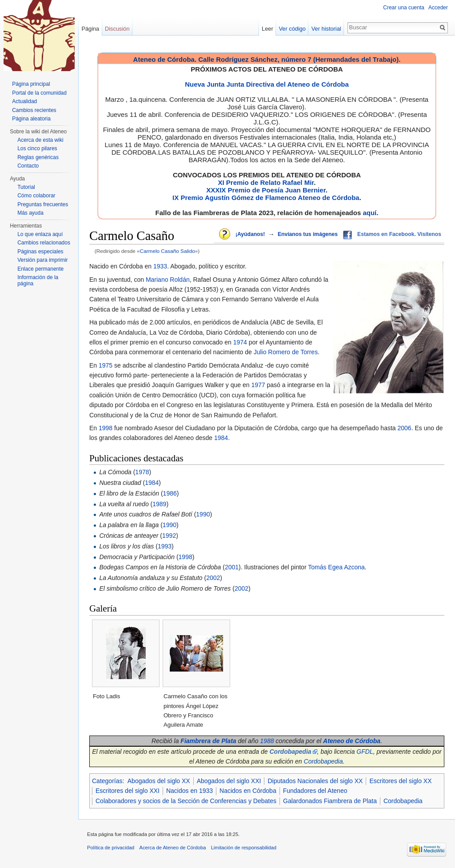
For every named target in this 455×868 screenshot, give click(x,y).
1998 (106, 428)
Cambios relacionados (44, 243)
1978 (142, 472)
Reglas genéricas (38, 157)
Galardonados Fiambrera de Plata (330, 801)
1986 (170, 493)
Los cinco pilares (37, 148)
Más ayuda (30, 213)
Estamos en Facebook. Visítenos (399, 234)
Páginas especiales (40, 252)
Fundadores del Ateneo (315, 791)
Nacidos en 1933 (190, 791)
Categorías (107, 781)
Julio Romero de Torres (286, 352)
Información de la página (38, 280)
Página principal (31, 84)
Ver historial (326, 29)
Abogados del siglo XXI (229, 781)
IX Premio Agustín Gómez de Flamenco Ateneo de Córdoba (266, 198)
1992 (169, 536)
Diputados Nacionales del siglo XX (315, 781)
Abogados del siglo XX (159, 781)
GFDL (365, 752)
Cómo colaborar (36, 196)
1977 (258, 385)
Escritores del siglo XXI (128, 791)
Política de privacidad (111, 848)
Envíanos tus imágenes (308, 234)
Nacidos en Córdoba (248, 791)
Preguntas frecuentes (43, 204)
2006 (405, 428)
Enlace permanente (40, 269)
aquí (369, 213)
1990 (203, 514)
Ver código (292, 29)
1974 (240, 342)
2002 (213, 578)
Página (90, 29)
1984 (221, 438)
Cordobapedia (323, 761)
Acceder (438, 8)
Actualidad (24, 101)
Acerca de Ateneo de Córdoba (173, 848)
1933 (160, 266)
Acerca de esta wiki (40, 140)
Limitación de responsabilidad (244, 848)
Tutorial (26, 187)
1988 (267, 741)
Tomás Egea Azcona (336, 567)
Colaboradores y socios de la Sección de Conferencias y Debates (186, 801)
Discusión (117, 29)
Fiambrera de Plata (208, 741)
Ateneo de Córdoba (352, 741)
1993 (165, 546)
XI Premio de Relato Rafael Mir (266, 182)
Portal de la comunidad (39, 93)
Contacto (28, 166)
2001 (232, 567)
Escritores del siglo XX (400, 781)
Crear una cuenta (404, 8)
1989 (159, 504)
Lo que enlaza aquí (40, 234)
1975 (106, 365)
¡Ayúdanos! (250, 234)
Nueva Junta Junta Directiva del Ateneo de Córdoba (267, 84)
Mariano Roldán (168, 280)
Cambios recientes (34, 110)
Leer (267, 29)
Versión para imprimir (42, 260)
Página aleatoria (31, 119)
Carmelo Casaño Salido (168, 251)
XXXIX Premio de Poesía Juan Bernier (266, 190)
